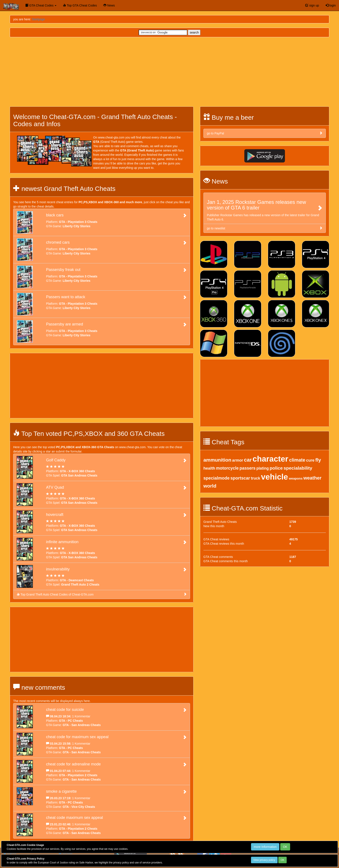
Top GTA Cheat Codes (80, 5)
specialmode (217, 478)
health (209, 468)
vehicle (274, 477)
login (331, 5)
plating (263, 468)
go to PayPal (265, 133)
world (210, 486)
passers (248, 468)
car (248, 460)
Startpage (38, 19)
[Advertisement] (169, 72)
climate (297, 460)
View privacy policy (264, 860)
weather (312, 478)
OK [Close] (285, 847)
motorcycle (227, 468)
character (270, 459)
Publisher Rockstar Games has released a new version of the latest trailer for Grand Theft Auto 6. (265, 210)
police (276, 468)
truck (255, 478)
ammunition (217, 460)
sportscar (240, 478)
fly (318, 460)
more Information (265, 847)
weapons (296, 478)
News (109, 5)
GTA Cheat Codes (41, 5)
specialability (298, 468)
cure (310, 460)
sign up (312, 5)
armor (238, 460)
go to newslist (265, 228)
